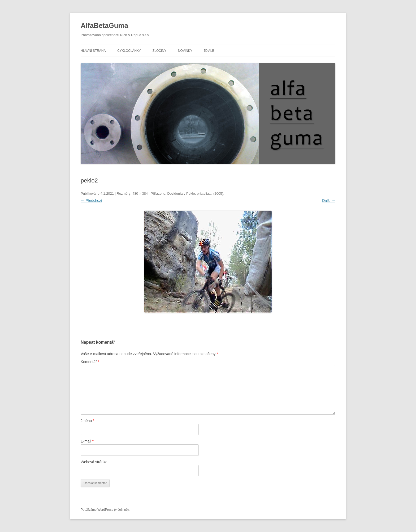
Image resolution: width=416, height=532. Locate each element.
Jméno (87, 421)
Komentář (90, 362)
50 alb (209, 51)
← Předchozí (91, 201)
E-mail (87, 441)
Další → (329, 201)
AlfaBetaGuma (104, 25)
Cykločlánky (129, 51)
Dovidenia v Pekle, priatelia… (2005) (195, 193)
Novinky (185, 51)
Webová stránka (94, 462)
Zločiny (159, 51)
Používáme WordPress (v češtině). (105, 510)
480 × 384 (140, 193)
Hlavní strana (93, 51)
